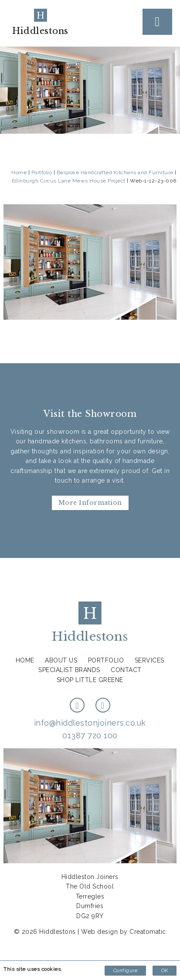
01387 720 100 (90, 735)
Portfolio (42, 172)
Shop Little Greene (90, 680)
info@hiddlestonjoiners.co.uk (90, 723)
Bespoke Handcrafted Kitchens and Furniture (115, 172)
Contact (126, 670)
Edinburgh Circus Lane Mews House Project (69, 181)
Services (149, 660)
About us (61, 660)
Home (19, 172)
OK (165, 971)
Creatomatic (148, 932)
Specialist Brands (69, 670)
